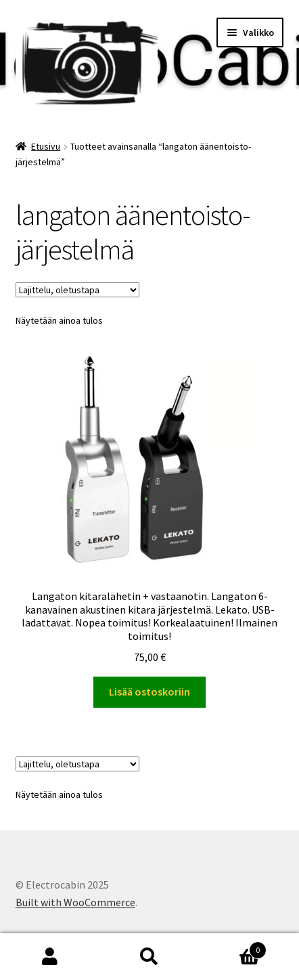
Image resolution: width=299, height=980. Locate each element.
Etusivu (46, 146)
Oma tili (50, 957)
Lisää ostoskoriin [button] (149, 691)
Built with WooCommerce (75, 902)
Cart (233, 947)
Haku (149, 957)
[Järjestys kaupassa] (77, 290)
